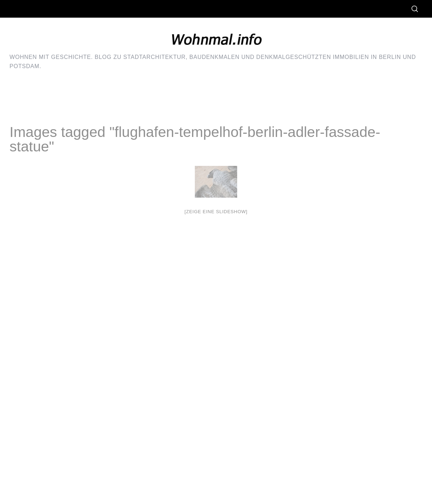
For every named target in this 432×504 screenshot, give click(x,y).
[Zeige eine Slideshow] (216, 212)
